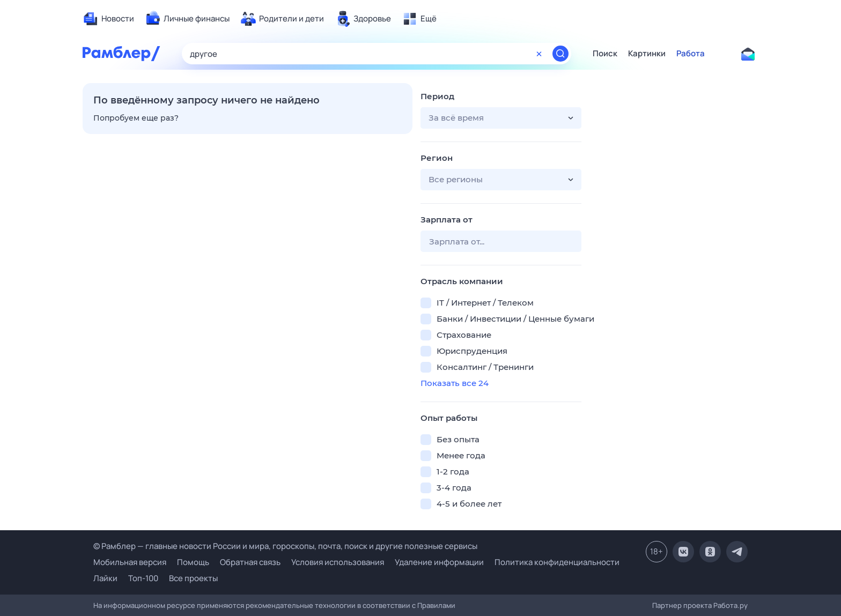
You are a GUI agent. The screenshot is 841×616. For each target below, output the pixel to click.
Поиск (605, 54)
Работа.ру (731, 605)
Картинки (647, 54)
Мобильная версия (130, 562)
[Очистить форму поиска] (539, 54)
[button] (501, 118)
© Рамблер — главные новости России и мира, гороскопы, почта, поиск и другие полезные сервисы (285, 546)
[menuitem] (108, 19)
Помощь (193, 562)
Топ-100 (143, 578)
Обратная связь (250, 562)
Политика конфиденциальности (557, 562)
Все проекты (193, 578)
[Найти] (560, 54)
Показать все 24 (455, 383)
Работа (691, 54)
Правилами (436, 605)
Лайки (105, 578)
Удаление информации (439, 562)
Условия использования (338, 562)
